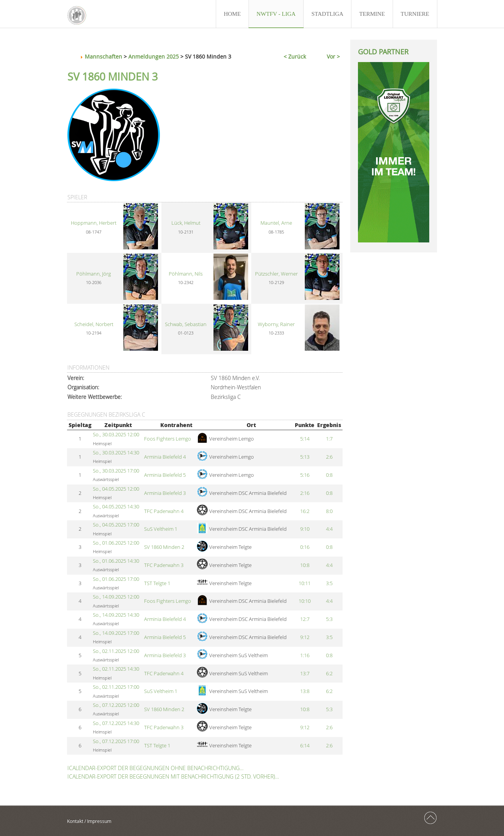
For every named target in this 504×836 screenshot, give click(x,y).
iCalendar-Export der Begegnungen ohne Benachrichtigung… (155, 768)
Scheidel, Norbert (94, 324)
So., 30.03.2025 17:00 (116, 471)
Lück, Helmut (186, 223)
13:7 (305, 674)
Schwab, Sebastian (186, 324)
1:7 (329, 439)
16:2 (305, 511)
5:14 (305, 439)
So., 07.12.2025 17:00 (116, 741)
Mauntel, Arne (276, 223)
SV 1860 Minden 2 (164, 547)
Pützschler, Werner (276, 274)
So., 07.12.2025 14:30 (116, 723)
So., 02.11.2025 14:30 (116, 669)
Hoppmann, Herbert (94, 223)
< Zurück (295, 56)
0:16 (305, 547)
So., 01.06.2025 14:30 (116, 561)
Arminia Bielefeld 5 (165, 475)
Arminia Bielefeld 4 (165, 457)
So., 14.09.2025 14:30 (116, 615)
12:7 (305, 619)
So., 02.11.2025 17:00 (116, 687)
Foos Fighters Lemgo (168, 439)
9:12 (305, 637)
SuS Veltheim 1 (161, 529)
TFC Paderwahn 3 (164, 565)
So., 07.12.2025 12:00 (116, 705)
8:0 (329, 511)
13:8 (305, 691)
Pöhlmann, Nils (186, 274)
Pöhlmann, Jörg (94, 274)
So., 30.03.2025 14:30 (116, 453)
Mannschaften (103, 56)
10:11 (305, 583)
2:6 (329, 457)
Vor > (333, 56)
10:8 (305, 565)
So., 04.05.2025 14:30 (116, 507)
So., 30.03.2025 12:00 (116, 435)
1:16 (305, 655)
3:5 (329, 583)
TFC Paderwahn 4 (164, 511)
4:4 (329, 529)
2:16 (305, 493)
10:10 (305, 601)
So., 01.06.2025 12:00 (116, 543)
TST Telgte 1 (157, 583)
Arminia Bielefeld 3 (165, 493)
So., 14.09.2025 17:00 (116, 633)
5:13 (305, 457)
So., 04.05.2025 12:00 (116, 489)
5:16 (305, 475)
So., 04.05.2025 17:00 (116, 525)
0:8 (329, 475)
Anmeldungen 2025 (154, 56)
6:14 (305, 746)
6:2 (329, 674)
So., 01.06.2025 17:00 (116, 579)
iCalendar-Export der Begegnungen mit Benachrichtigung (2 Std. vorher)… (173, 776)
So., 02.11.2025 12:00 (116, 651)
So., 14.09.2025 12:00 (116, 597)
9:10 (305, 529)
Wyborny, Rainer (276, 324)
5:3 (329, 619)
